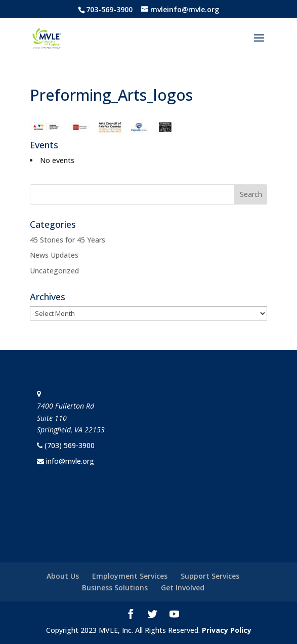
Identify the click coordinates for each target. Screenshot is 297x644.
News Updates (54, 255)
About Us (63, 576)
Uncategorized (54, 271)
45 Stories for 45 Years (68, 240)
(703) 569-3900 (70, 445)
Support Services (210, 576)
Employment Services (130, 576)
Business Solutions (115, 588)
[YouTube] (174, 615)
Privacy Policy (227, 630)
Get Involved (183, 588)
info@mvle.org (70, 461)
